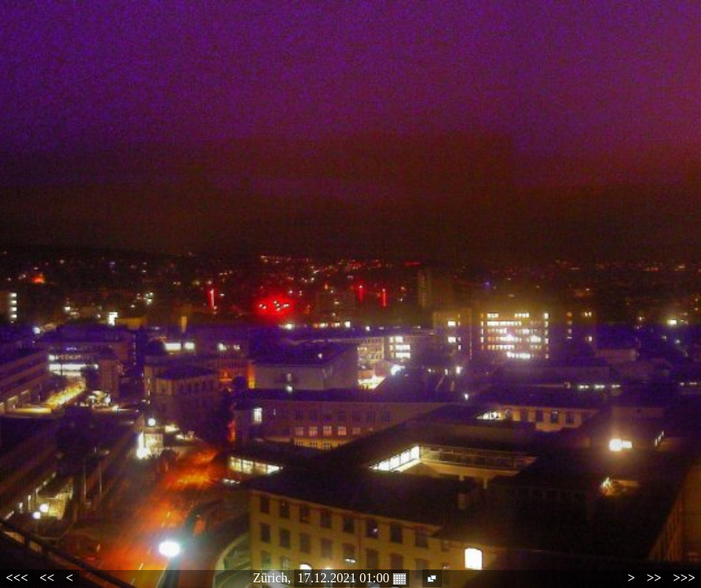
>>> (684, 578)
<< (47, 578)
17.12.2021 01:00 (351, 578)
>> (654, 578)
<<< (17, 578)
